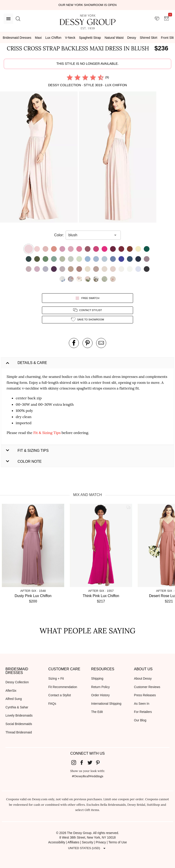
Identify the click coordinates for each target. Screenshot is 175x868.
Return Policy (100, 687)
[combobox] (90, 235)
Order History (100, 695)
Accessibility (57, 842)
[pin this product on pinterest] (87, 343)
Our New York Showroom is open (87, 5)
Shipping (97, 679)
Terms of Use (118, 842)
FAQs (52, 704)
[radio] (70, 77)
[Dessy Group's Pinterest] (100, 762)
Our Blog (140, 720)
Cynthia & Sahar (17, 707)
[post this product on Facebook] (74, 343)
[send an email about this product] (101, 343)
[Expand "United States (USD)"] (87, 848)
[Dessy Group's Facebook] (83, 762)
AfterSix (11, 691)
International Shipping (106, 704)
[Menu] (8, 19)
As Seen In (142, 704)
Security (87, 842)
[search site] (18, 19)
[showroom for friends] (157, 18)
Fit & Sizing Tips (47, 433)
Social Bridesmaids (19, 724)
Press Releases (145, 695)
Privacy (101, 842)
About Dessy (143, 679)
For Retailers (143, 712)
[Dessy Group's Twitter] (92, 762)
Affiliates (74, 842)
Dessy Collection (17, 682)
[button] (39, 158)
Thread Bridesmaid (19, 732)
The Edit (97, 712)
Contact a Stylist (60, 695)
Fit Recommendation (63, 687)
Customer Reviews (147, 687)
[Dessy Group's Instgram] (75, 762)
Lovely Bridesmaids (19, 716)
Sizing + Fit (56, 679)
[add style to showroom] (87, 320)
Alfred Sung (14, 699)
